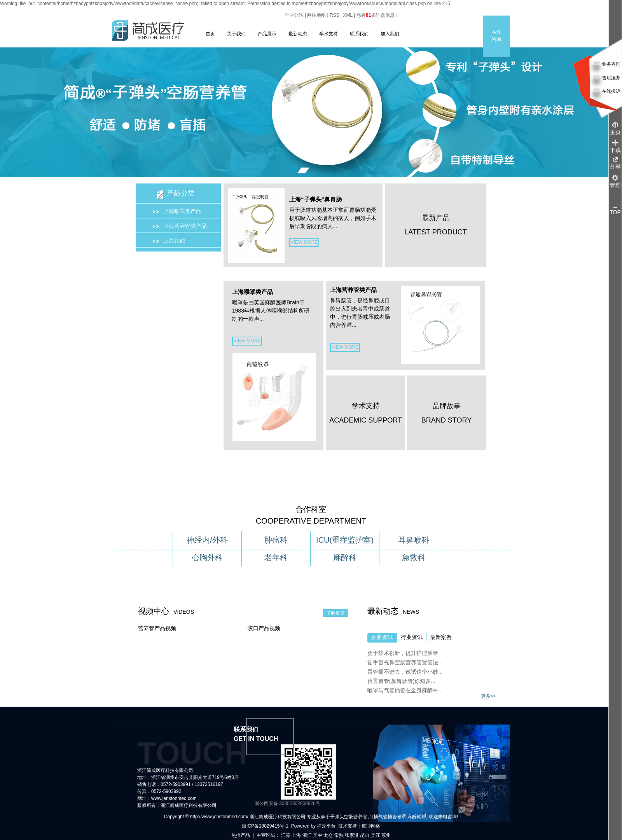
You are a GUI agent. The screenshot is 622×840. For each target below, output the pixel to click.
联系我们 (359, 34)
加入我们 (390, 34)
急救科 (414, 557)
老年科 (276, 557)
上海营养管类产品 (185, 226)
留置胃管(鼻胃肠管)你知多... (401, 681)
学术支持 (328, 34)
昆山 (365, 835)
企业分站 (294, 15)
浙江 (307, 835)
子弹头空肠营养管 (349, 817)
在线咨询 (496, 36)
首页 (210, 34)
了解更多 (335, 613)
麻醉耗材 (417, 817)
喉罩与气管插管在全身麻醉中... (405, 690)
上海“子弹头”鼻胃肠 (315, 199)
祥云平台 (326, 826)
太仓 (328, 835)
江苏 (286, 835)
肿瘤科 (276, 540)
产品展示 (267, 34)
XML (348, 15)
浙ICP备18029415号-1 (265, 826)
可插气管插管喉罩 (388, 817)
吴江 (376, 835)
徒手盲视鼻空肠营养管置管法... (405, 662)
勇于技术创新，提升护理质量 (403, 653)
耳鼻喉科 (414, 540)
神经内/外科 (207, 540)
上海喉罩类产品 (182, 211)
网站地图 (316, 15)
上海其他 (174, 241)
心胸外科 (207, 557)
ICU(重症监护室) (345, 540)
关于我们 (236, 34)
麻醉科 (345, 557)
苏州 (386, 835)
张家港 (352, 835)
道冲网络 (371, 826)
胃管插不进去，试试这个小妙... (405, 672)
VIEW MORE (304, 242)
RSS (335, 15)
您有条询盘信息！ (378, 15)
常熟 (339, 835)
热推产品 (241, 835)
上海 (296, 835)
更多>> (488, 696)
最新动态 (298, 34)
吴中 (318, 835)
